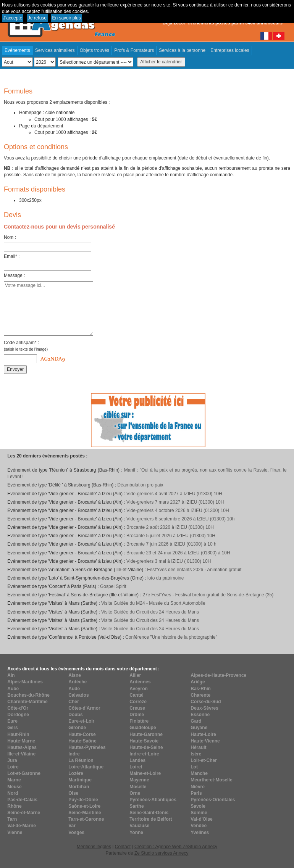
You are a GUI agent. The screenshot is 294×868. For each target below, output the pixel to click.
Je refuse (37, 18)
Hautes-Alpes (22, 747)
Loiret (136, 767)
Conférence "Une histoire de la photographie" (171, 637)
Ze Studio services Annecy (161, 853)
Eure (12, 721)
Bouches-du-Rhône (28, 695)
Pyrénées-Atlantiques (153, 800)
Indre (74, 754)
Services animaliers (55, 50)
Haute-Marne (21, 741)
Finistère (139, 721)
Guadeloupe (143, 728)
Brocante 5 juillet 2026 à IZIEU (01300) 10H (171, 536)
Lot (194, 767)
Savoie (198, 806)
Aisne (75, 675)
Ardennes (140, 682)
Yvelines (200, 833)
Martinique (80, 780)
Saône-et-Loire (84, 806)
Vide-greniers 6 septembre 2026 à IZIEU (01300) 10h (180, 519)
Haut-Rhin (18, 734)
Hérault (198, 747)
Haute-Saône (82, 741)
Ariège (198, 682)
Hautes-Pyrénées (87, 747)
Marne (14, 780)
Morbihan (79, 787)
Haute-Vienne (205, 741)
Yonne (136, 833)
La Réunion (81, 760)
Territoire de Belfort (151, 819)
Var (72, 826)
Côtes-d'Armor (84, 708)
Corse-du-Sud (206, 702)
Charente (200, 695)
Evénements (17, 50)
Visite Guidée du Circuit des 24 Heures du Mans (150, 612)
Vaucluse (139, 826)
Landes (137, 760)
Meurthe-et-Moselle (211, 780)
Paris (196, 793)
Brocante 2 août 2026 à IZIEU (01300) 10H (170, 527)
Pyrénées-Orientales (213, 800)
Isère (196, 754)
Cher (73, 702)
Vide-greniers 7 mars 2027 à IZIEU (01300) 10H (175, 502)
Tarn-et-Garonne (86, 819)
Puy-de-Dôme (83, 800)
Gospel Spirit (113, 586)
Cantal (136, 695)
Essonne (200, 715)
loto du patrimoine (166, 578)
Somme (199, 813)
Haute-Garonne (146, 734)
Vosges (76, 833)
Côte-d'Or (18, 708)
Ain (11, 675)
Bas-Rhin (201, 689)
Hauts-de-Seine (146, 747)
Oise (73, 793)
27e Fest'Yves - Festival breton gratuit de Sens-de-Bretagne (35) (208, 595)
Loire (13, 767)
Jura (12, 760)
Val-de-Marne (22, 826)
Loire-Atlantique (86, 767)
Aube (13, 689)
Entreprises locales (230, 50)
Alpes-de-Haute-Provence (218, 675)
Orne (135, 793)
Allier (135, 675)
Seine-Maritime (85, 813)
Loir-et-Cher (204, 760)
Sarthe (136, 806)
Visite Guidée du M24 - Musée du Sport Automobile (153, 603)
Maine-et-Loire (145, 773)
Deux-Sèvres (204, 708)
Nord (13, 793)
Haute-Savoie (144, 741)
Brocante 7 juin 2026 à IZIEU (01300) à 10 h (171, 544)
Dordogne (18, 715)
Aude (74, 689)
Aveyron (139, 689)
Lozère (76, 773)
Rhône (14, 806)
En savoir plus (66, 18)
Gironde (77, 728)
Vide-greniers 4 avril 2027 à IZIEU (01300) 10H (174, 494)
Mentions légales (94, 847)
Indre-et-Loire (144, 754)
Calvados (78, 695)
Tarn (12, 819)
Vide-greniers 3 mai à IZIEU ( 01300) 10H (169, 561)
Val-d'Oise (202, 819)
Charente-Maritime (27, 702)
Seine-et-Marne (24, 813)
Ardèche (78, 682)
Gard (196, 721)
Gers (12, 728)
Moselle (138, 787)
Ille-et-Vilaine (21, 754)
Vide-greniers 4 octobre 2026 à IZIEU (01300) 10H (178, 510)
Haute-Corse (82, 734)
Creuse (137, 708)
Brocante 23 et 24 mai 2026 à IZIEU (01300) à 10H (178, 553)
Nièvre (198, 787)
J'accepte (13, 18)
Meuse (14, 787)
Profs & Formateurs (134, 50)
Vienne (15, 833)
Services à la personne (182, 50)
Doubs (75, 715)
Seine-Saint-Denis (149, 813)
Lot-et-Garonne (24, 773)
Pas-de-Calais (22, 800)
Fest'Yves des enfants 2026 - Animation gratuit (194, 570)
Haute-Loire (203, 734)
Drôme (137, 715)
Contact (123, 847)
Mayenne (139, 780)
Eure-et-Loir (81, 721)
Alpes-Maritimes (25, 682)
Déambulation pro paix (140, 485)
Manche (199, 773)
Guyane (199, 728)
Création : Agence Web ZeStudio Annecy (176, 847)
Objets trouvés (94, 50)
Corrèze (138, 702)
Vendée (199, 826)
